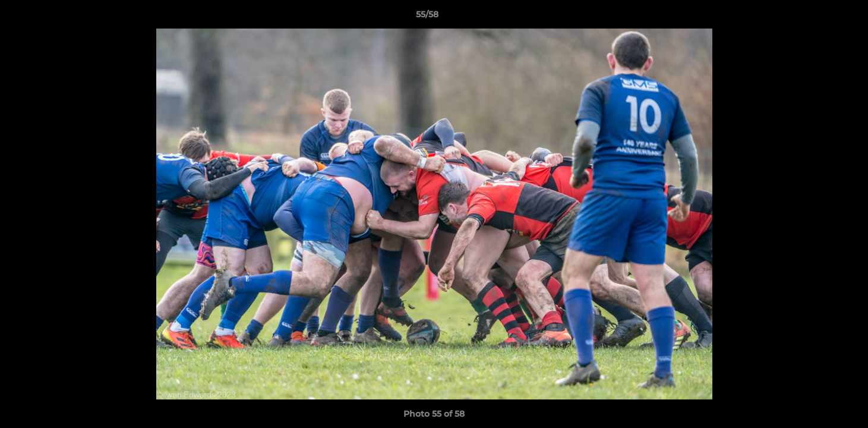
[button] (818, 17)
